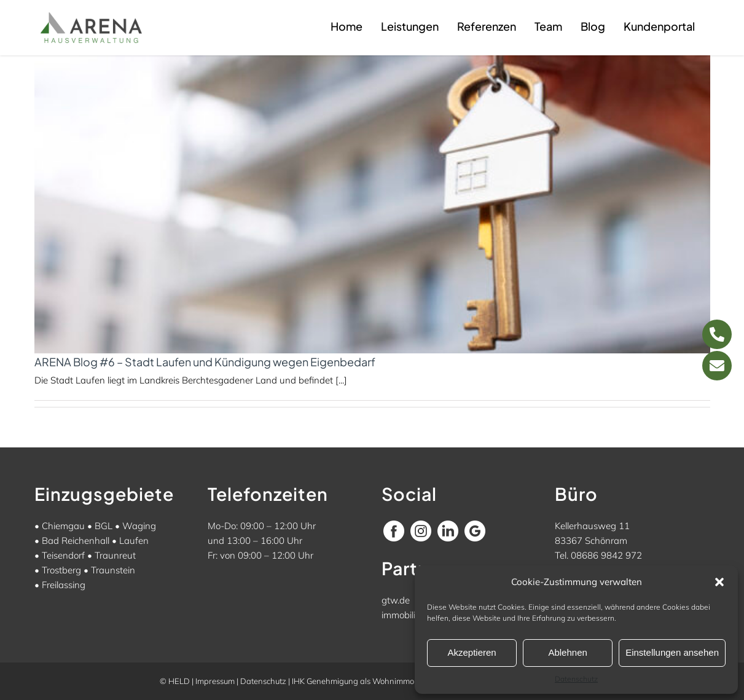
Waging (139, 526)
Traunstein (113, 570)
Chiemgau (63, 526)
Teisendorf (63, 555)
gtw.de (396, 600)
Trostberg (61, 570)
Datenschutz (576, 679)
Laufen (134, 541)
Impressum (215, 681)
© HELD (175, 681)
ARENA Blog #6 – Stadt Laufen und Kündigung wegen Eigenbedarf (205, 362)
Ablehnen (567, 652)
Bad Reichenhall (76, 541)
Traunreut (115, 555)
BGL (104, 526)
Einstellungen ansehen (672, 652)
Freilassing (64, 585)
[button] (719, 582)
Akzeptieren (472, 652)
